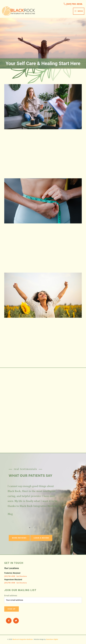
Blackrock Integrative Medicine (23, 639)
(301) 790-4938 (10, 576)
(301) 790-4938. (73, 4)
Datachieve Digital (52, 639)
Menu (79, 11)
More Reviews (19, 538)
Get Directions (22, 576)
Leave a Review (41, 538)
